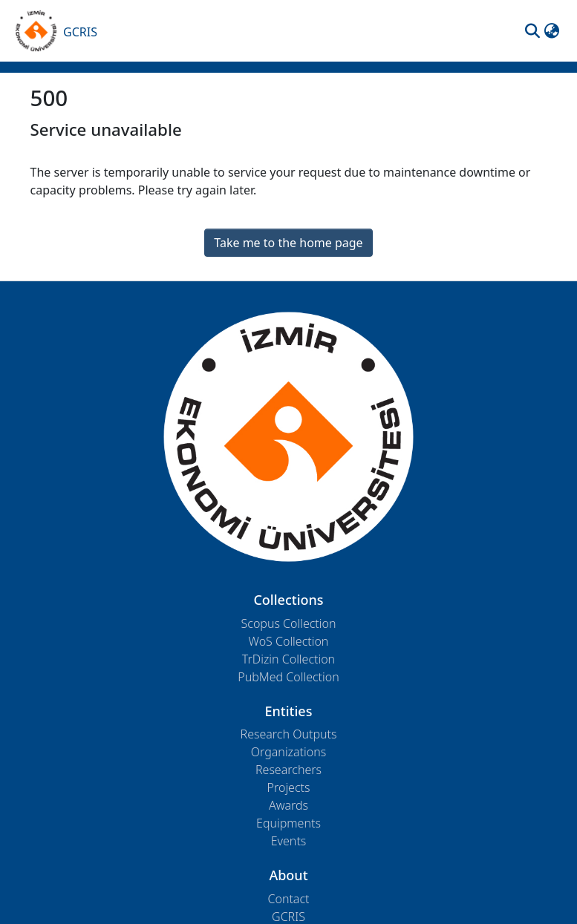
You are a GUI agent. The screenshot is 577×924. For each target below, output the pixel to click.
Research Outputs (289, 734)
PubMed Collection (288, 677)
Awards (288, 805)
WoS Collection (289, 641)
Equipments (288, 823)
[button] (533, 31)
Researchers (288, 770)
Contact (288, 899)
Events (289, 841)
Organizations (288, 752)
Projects (289, 787)
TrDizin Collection (288, 659)
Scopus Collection (289, 623)
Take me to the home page (288, 243)
